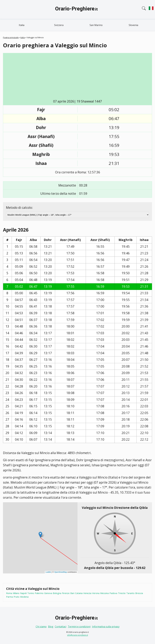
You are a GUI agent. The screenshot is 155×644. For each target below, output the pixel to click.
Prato (17, 597)
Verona (96, 593)
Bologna (57, 593)
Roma (9, 593)
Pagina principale (11, 37)
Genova (48, 593)
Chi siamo (41, 627)
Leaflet (48, 572)
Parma (9, 597)
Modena (24, 597)
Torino (31, 593)
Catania (79, 593)
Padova (113, 593)
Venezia (87, 593)
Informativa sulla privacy (106, 627)
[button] (40, 535)
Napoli (23, 593)
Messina (104, 593)
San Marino (96, 25)
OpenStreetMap (61, 572)
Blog (51, 627)
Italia (22, 25)
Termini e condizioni (79, 627)
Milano (16, 593)
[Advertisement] (80, 77)
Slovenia (133, 25)
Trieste (122, 593)
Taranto (130, 593)
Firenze (66, 593)
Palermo (39, 593)
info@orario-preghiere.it (78, 635)
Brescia (139, 593)
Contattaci (61, 627)
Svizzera (59, 25)
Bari (72, 593)
